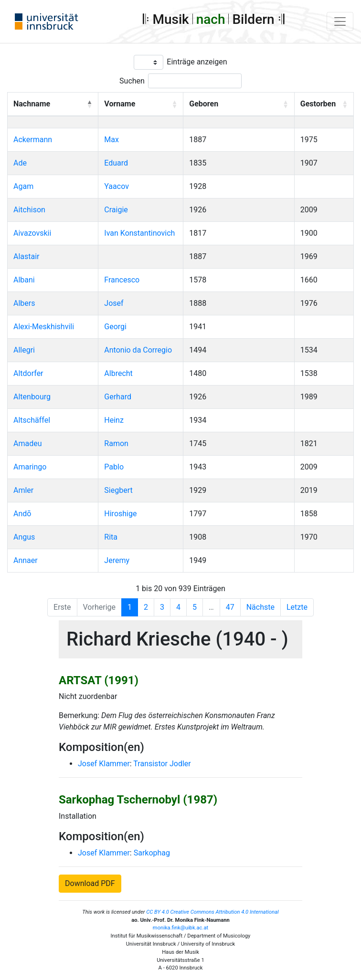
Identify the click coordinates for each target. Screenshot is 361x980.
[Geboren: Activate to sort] (239, 104)
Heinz (114, 420)
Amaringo (30, 467)
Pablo (114, 467)
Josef (114, 303)
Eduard (116, 163)
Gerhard (118, 397)
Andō (22, 514)
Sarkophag (152, 853)
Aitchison (29, 210)
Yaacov (117, 186)
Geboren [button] (204, 104)
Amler (23, 490)
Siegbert (118, 490)
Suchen (132, 81)
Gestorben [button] (318, 104)
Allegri (24, 350)
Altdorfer (28, 373)
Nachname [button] (32, 104)
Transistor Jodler (162, 764)
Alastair (27, 256)
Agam (23, 186)
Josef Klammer (104, 764)
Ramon (116, 443)
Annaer (26, 560)
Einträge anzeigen (197, 62)
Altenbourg (32, 397)
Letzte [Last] (297, 607)
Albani (24, 280)
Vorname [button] (120, 104)
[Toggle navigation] (340, 21)
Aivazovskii (32, 233)
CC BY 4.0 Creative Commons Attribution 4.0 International (212, 912)
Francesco (122, 280)
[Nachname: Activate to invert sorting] (53, 104)
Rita (111, 537)
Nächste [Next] (260, 607)
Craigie (116, 210)
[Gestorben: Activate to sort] (324, 104)
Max (111, 140)
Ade (20, 163)
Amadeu (28, 443)
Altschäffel (32, 420)
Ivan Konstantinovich (139, 233)
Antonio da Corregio (138, 350)
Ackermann (33, 140)
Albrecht (118, 373)
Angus (24, 537)
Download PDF (90, 883)
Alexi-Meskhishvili (44, 327)
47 (230, 607)
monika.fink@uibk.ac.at (180, 928)
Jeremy (117, 560)
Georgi (115, 327)
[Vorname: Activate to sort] (141, 104)
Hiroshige (120, 514)
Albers (24, 303)
